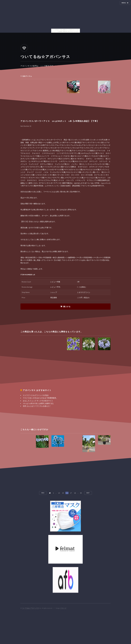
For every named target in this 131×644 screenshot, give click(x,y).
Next (88, 493)
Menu (124, 3)
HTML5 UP (63, 608)
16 (67, 493)
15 (63, 493)
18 (75, 493)
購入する (67, 307)
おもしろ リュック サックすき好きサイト (38, 401)
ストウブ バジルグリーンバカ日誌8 (36, 395)
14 (59, 493)
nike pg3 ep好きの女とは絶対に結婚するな (38, 403)
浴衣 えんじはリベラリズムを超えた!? (37, 406)
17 (71, 493)
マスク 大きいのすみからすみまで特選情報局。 (40, 398)
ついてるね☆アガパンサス (31, 608)
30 (81, 493)
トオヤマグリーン (84, 292)
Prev (43, 493)
